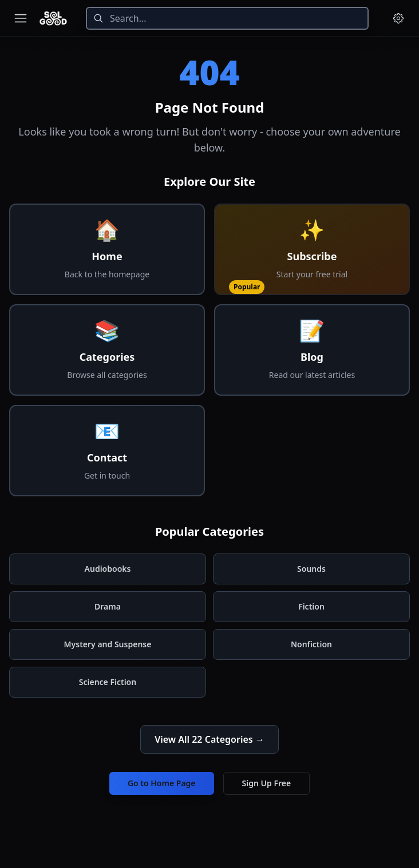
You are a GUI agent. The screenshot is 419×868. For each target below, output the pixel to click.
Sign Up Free (267, 783)
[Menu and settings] (398, 18)
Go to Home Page (162, 783)
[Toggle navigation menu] (21, 18)
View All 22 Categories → (209, 739)
